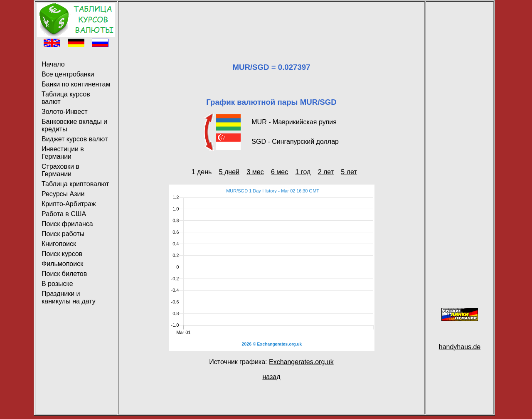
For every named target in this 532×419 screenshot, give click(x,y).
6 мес (280, 172)
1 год (303, 172)
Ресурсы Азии (63, 194)
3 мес (255, 172)
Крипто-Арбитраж (69, 204)
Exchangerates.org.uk (301, 362)
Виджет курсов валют (75, 139)
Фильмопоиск (62, 264)
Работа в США (64, 214)
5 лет (349, 172)
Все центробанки (68, 74)
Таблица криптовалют (75, 184)
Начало (53, 64)
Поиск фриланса (67, 224)
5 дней (229, 172)
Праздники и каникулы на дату (69, 297)
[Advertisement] (271, 22)
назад (271, 377)
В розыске (57, 284)
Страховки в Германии (60, 170)
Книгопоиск (59, 244)
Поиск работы (63, 234)
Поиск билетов (64, 274)
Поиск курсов (62, 254)
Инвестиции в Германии (63, 153)
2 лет (326, 172)
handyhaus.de (460, 347)
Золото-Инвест (65, 112)
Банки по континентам (76, 84)
